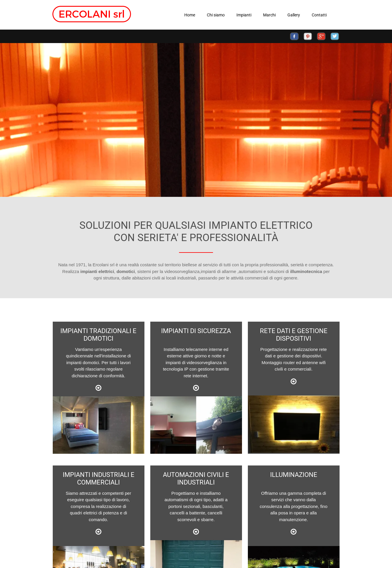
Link (99, 388)
